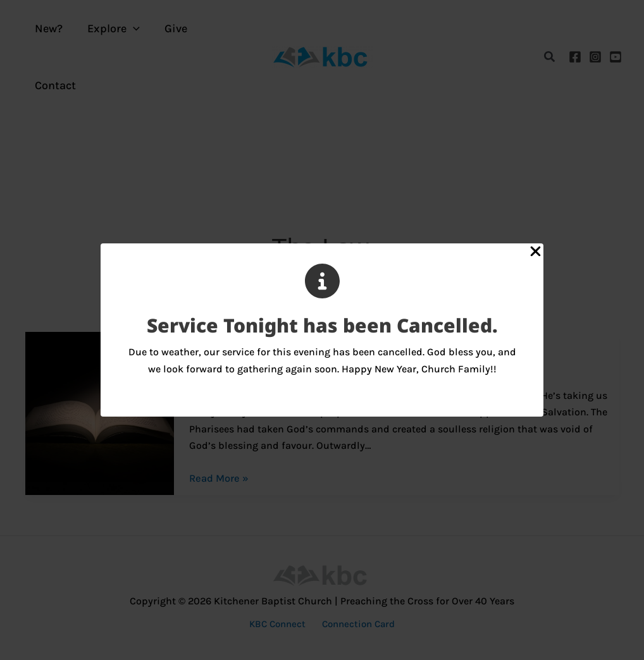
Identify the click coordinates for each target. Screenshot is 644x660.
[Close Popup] (536, 252)
